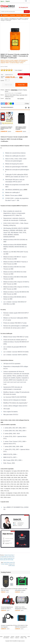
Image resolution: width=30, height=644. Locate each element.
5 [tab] (19, 51)
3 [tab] (14, 51)
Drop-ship (17, 637)
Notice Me (21, 85)
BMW (26, 137)
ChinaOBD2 (15, 641)
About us (12, 638)
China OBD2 (13, 7)
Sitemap (22, 638)
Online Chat (8, 99)
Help (26, 638)
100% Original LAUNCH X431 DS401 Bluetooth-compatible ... (22, 128)
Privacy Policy (23, 637)
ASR (24, 480)
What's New (19, 15)
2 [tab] (11, 51)
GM (5, 478)
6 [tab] (21, 51)
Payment (13, 637)
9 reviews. (20, 70)
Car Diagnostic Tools (14, 18)
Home (2, 15)
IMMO (8, 139)
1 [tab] (9, 51)
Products (6, 18)
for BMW (25, 15)
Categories (5, 15)
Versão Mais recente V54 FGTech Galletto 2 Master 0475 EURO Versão (8, 564)
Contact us (17, 638)
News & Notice (7, 637)
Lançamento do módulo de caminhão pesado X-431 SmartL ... (8, 128)
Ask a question (21, 99)
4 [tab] (16, 51)
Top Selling (12, 15)
